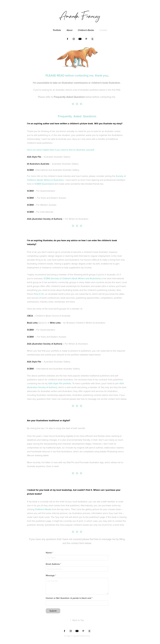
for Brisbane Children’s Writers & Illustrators (84, 323)
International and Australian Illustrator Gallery (57, 170)
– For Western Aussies (45, 205)
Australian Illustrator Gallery (57, 157)
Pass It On (39, 294)
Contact (103, 30)
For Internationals (45, 212)
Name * (49, 553)
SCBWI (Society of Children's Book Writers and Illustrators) (72, 278)
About (69, 30)
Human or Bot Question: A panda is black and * (69, 598)
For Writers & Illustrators (58, 219)
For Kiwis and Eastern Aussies (52, 198)
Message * (51, 575)
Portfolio (57, 30)
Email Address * (53, 564)
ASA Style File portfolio (60, 383)
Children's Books (86, 30)
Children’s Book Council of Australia (53, 316)
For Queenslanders (46, 191)
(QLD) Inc (43, 323)
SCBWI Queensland (44, 184)
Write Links (55, 323)
